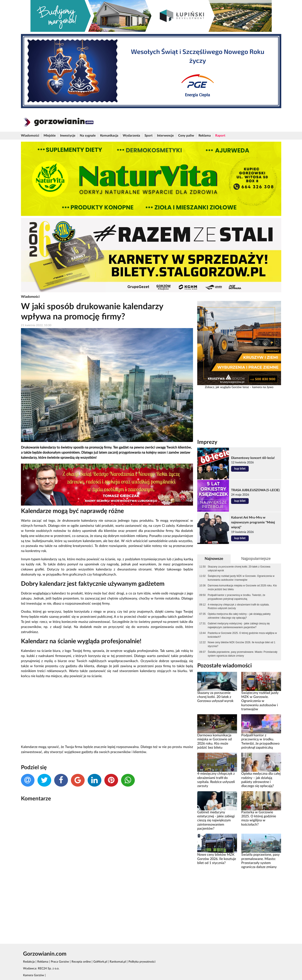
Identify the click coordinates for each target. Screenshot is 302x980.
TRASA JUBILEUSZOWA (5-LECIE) (255, 490)
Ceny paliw (186, 136)
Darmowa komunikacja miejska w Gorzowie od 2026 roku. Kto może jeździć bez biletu (242, 587)
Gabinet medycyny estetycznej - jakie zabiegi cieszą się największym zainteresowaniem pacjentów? (239, 625)
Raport (220, 136)
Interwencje (165, 136)
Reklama (205, 136)
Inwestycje (68, 136)
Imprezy (207, 442)
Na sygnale (88, 136)
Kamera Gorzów (34, 975)
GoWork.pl (100, 962)
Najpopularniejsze (256, 559)
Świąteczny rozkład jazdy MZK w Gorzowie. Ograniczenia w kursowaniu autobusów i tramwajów (241, 578)
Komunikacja (109, 136)
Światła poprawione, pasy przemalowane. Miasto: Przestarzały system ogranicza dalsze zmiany (243, 654)
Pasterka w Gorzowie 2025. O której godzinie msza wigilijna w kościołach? (242, 635)
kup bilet (240, 469)
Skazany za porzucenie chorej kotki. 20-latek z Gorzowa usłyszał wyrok (239, 569)
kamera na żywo (263, 387)
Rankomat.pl (118, 962)
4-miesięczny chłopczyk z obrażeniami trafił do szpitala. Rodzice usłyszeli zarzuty (239, 607)
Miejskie (50, 136)
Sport (149, 136)
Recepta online (81, 962)
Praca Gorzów (60, 962)
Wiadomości (30, 136)
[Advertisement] (107, 712)
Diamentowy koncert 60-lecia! (253, 458)
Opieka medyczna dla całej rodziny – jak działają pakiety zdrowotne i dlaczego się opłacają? (239, 616)
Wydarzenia (131, 136)
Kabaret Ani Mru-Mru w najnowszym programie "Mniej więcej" (253, 522)
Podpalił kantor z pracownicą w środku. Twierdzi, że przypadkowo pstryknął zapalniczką (236, 597)
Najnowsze (214, 559)
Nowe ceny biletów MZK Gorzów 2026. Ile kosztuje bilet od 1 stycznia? (242, 644)
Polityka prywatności (142, 962)
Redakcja (29, 962)
